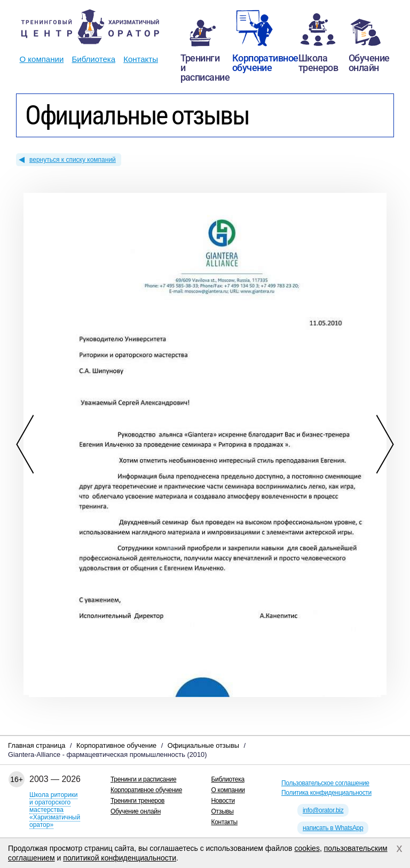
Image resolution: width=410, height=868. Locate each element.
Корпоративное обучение (146, 790)
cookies (307, 848)
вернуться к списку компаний (73, 160)
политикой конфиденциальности (120, 858)
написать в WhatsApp (333, 828)
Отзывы (223, 811)
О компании (42, 59)
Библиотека (93, 59)
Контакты (141, 59)
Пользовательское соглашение (325, 783)
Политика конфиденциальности (326, 793)
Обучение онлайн (136, 811)
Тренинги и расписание (143, 779)
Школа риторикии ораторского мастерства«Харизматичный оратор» (55, 810)
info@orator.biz (323, 810)
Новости (223, 801)
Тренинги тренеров (137, 801)
